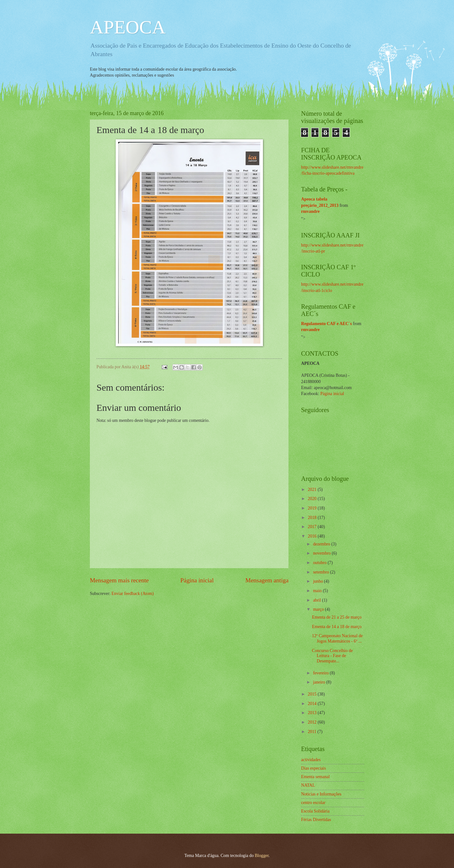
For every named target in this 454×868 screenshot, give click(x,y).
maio (318, 591)
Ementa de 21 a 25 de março (337, 617)
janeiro (320, 682)
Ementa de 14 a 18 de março (337, 627)
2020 (313, 499)
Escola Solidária (315, 811)
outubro (320, 563)
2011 (313, 732)
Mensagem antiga (267, 580)
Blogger (262, 856)
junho (319, 581)
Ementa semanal (315, 777)
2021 (313, 489)
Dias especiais (314, 768)
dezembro (322, 544)
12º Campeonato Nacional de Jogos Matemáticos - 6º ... (337, 638)
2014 (313, 704)
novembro (322, 553)
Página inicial (197, 580)
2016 (313, 536)
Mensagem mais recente (119, 580)
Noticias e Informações (321, 794)
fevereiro (321, 673)
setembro (322, 572)
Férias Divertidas (316, 820)
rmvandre (310, 211)
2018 (313, 518)
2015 (313, 694)
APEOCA (128, 27)
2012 (313, 722)
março (319, 609)
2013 (313, 713)
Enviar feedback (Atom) (133, 594)
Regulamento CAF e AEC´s (326, 324)
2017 (313, 527)
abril (318, 600)
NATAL (308, 785)
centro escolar (313, 803)
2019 (313, 508)
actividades (311, 760)
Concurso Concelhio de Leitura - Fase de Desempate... (332, 656)
